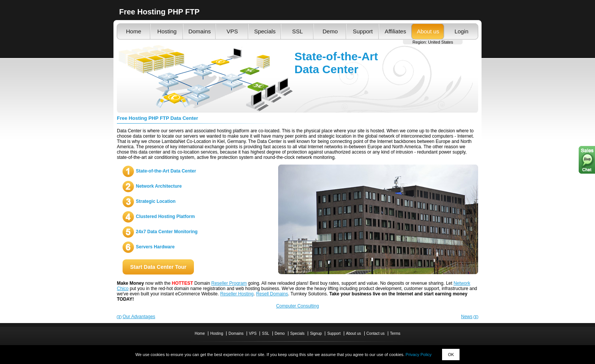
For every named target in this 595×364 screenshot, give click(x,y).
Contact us (376, 333)
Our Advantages (139, 317)
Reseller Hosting (237, 294)
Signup (316, 333)
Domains (199, 31)
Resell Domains (272, 294)
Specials (265, 31)
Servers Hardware (155, 247)
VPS (232, 31)
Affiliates (395, 31)
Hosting (167, 31)
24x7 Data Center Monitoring (167, 232)
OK (451, 355)
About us (428, 31)
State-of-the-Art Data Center (166, 171)
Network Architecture (159, 186)
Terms (395, 333)
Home (134, 31)
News (467, 317)
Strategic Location (156, 201)
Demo (330, 31)
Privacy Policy (419, 355)
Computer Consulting (298, 306)
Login (462, 31)
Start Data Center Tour (158, 267)
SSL (297, 31)
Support (363, 31)
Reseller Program (229, 283)
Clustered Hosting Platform (165, 217)
